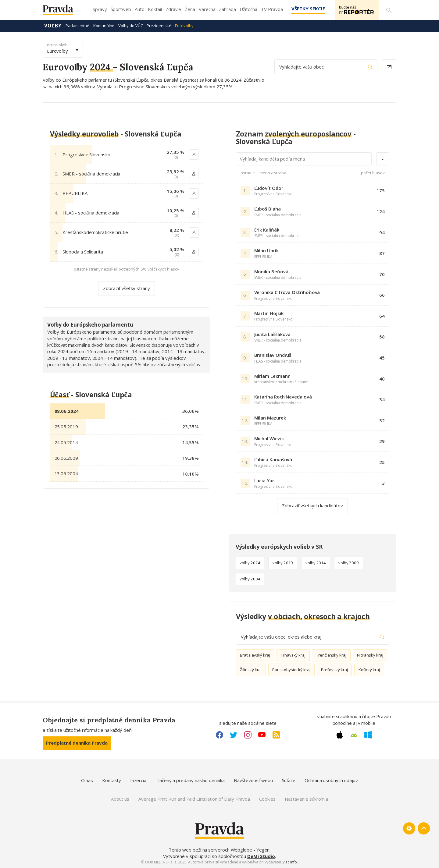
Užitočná (248, 9)
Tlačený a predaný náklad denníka (190, 780)
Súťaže (289, 780)
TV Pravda (272, 9)
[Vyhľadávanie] (389, 10)
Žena (190, 9)
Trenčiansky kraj (331, 655)
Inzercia (138, 780)
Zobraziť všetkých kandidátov (312, 505)
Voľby (53, 26)
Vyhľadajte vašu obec (326, 67)
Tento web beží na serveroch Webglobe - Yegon (219, 850)
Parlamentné (77, 26)
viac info (290, 862)
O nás (87, 780)
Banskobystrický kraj (291, 670)
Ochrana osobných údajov (331, 780)
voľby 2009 (349, 563)
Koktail (155, 9)
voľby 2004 (250, 579)
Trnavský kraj (293, 655)
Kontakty (111, 780)
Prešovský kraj (334, 670)
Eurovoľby (184, 26)
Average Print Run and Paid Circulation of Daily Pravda (194, 799)
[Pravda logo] (62, 11)
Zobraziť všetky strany (127, 288)
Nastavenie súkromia (307, 799)
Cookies (267, 799)
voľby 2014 (316, 563)
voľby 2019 (283, 563)
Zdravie (173, 9)
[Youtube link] (262, 735)
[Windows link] (368, 735)
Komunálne (104, 26)
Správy (100, 9)
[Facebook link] (220, 735)
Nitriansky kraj (370, 655)
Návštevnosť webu (253, 780)
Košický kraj (369, 670)
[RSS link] (276, 735)
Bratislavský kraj (255, 655)
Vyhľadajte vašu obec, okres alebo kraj (313, 637)
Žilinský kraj (251, 670)
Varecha (207, 9)
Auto (140, 9)
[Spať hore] (424, 828)
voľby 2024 (250, 563)
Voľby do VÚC (130, 26)
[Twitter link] (234, 735)
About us (120, 799)
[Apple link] (340, 735)
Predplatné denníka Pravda (77, 743)
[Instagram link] (248, 735)
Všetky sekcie (308, 9)
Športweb (121, 9)
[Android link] (354, 735)
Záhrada (227, 9)
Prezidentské (159, 26)
